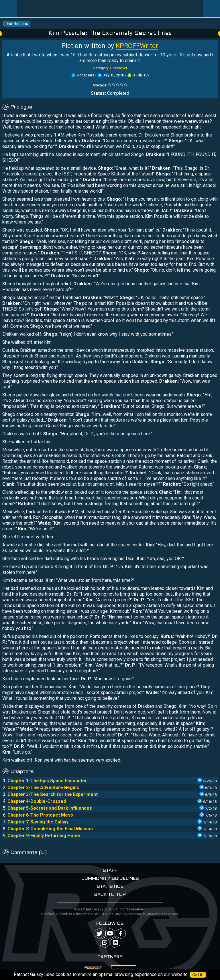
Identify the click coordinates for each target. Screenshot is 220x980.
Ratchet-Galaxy (110, 9)
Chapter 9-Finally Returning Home (44, 836)
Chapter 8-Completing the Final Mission (50, 829)
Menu (9, 9)
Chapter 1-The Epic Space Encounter (47, 781)
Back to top (110, 895)
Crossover (119, 68)
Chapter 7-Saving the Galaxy (38, 822)
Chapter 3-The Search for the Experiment (53, 794)
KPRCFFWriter (137, 46)
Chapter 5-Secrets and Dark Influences (50, 808)
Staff (110, 871)
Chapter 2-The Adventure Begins (43, 788)
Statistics (110, 887)
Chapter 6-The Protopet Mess (40, 815)
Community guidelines (110, 879)
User (211, 9)
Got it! (198, 975)
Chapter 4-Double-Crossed (37, 801)
